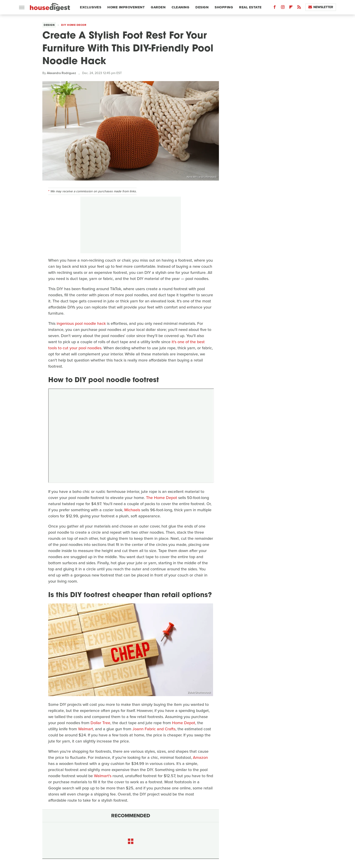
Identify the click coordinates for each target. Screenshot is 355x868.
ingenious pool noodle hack (81, 323)
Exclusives (91, 7)
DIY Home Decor (74, 25)
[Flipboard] (291, 8)
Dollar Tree (100, 723)
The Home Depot (162, 498)
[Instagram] (283, 8)
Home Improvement (126, 7)
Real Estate (250, 7)
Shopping (224, 7)
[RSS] (299, 8)
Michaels (132, 510)
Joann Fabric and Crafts (154, 729)
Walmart (86, 729)
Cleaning (180, 7)
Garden (158, 7)
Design (202, 7)
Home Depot (184, 723)
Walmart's (103, 776)
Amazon (200, 757)
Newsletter (321, 7)
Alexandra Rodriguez (61, 73)
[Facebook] (275, 8)
